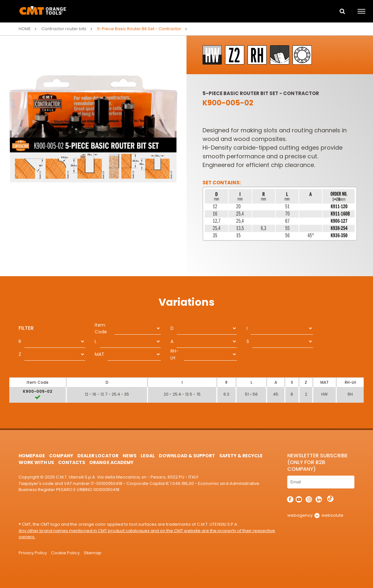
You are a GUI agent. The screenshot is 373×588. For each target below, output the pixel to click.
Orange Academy (111, 462)
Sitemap (93, 553)
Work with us (36, 462)
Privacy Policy (33, 553)
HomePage (32, 456)
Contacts (72, 462)
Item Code (101, 328)
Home (25, 29)
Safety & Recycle (241, 456)
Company (61, 456)
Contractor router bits (64, 29)
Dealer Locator (98, 456)
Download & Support (187, 456)
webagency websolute (315, 515)
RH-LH (174, 354)
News (130, 456)
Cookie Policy (65, 553)
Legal (148, 456)
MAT (100, 354)
